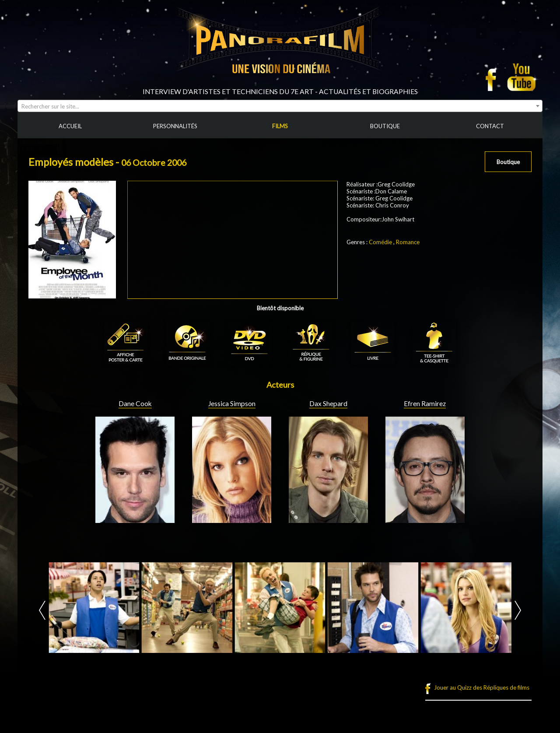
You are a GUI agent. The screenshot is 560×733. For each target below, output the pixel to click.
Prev (42, 610)
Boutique (508, 162)
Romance (408, 242)
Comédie (380, 242)
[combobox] (280, 106)
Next (518, 610)
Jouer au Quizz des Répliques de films (482, 687)
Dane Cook (135, 403)
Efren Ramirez (425, 403)
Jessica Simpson (232, 403)
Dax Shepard (328, 403)
